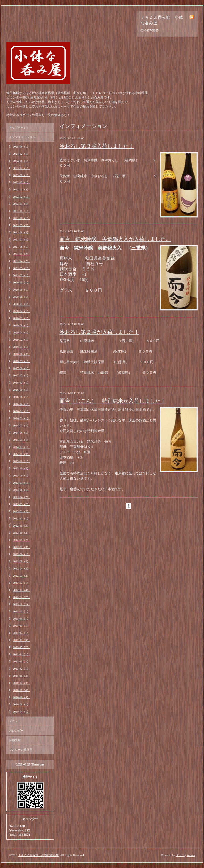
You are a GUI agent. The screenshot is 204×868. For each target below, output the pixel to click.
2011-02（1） (21, 669)
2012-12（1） (21, 518)
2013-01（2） (21, 511)
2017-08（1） (21, 368)
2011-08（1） (21, 626)
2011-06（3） (21, 640)
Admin (191, 855)
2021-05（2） (21, 254)
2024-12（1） (21, 154)
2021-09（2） (21, 225)
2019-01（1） (21, 347)
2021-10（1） (21, 218)
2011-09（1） (21, 618)
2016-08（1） (21, 397)
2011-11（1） (21, 604)
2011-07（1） (21, 633)
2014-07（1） (21, 425)
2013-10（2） (21, 468)
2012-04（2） (21, 568)
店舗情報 (15, 740)
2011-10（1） (21, 611)
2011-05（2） (21, 647)
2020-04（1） (21, 311)
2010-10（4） (21, 697)
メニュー (15, 721)
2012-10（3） (21, 533)
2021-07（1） (21, 239)
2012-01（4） (21, 590)
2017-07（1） (21, 375)
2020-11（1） (21, 282)
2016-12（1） (21, 382)
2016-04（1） (21, 411)
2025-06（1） (21, 146)
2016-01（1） (21, 418)
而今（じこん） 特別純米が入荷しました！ (113, 401)
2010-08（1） (21, 704)
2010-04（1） (21, 711)
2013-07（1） (21, 483)
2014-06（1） (21, 433)
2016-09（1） (21, 390)
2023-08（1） (21, 175)
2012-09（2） (21, 540)
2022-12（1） (21, 182)
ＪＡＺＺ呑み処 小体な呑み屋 (38, 855)
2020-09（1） (21, 290)
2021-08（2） (21, 232)
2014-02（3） (21, 454)
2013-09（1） (21, 475)
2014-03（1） (21, 447)
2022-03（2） (21, 189)
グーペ (180, 855)
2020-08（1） (21, 297)
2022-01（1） (21, 204)
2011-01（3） (21, 676)
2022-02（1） (21, 197)
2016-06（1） (21, 404)
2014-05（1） (21, 440)
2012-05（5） (21, 561)
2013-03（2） (21, 504)
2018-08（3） (21, 354)
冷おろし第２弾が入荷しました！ (99, 332)
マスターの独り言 (21, 750)
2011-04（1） (21, 654)
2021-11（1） (21, 211)
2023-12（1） (21, 168)
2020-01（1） (21, 318)
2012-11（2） (21, 526)
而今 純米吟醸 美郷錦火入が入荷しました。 (115, 239)
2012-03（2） (21, 576)
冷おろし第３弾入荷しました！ (97, 146)
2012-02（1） (21, 583)
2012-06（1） (21, 554)
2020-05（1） (21, 304)
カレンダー (16, 731)
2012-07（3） (21, 547)
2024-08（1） (21, 161)
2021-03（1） (21, 268)
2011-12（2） (21, 597)
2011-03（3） (21, 661)
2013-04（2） (21, 497)
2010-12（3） (21, 683)
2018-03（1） (21, 361)
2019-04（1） (21, 332)
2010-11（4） (21, 690)
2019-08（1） (21, 325)
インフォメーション (22, 137)
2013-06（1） (21, 490)
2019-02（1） (21, 340)
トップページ (18, 127)
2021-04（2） (21, 261)
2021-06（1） (21, 247)
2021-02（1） (21, 275)
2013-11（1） (21, 461)
